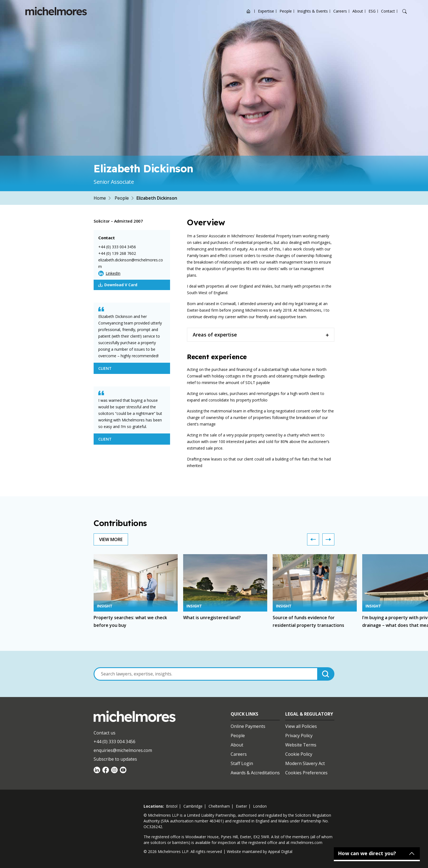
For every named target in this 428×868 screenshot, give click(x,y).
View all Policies (301, 726)
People (286, 11)
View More (111, 539)
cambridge (193, 806)
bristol (172, 806)
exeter (241, 806)
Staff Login (242, 763)
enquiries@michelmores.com (123, 750)
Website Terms (301, 745)
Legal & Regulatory (309, 714)
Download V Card (118, 285)
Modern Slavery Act (305, 763)
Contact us (105, 733)
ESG (372, 11)
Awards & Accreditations (255, 773)
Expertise (266, 11)
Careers (340, 11)
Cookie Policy (299, 754)
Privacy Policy (299, 736)
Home (100, 198)
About (358, 11)
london (260, 806)
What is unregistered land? (212, 618)
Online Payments (248, 726)
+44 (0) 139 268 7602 (117, 253)
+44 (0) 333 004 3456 (117, 247)
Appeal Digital (280, 851)
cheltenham (219, 806)
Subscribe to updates (115, 759)
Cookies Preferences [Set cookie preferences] (306, 773)
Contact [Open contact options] (388, 11)
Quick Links (244, 714)
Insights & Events (313, 11)
